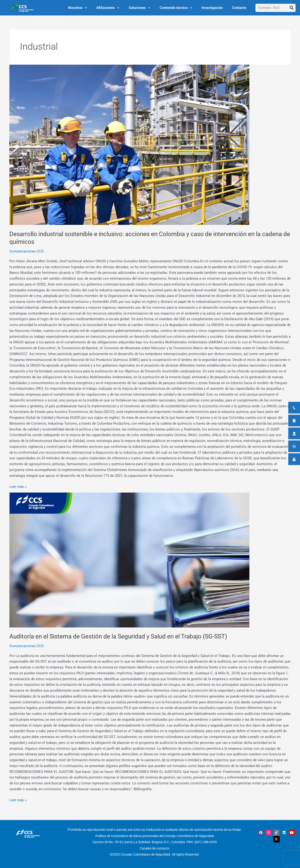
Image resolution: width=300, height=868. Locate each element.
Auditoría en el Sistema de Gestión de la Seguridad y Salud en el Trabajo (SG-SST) (118, 636)
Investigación (212, 8)
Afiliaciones (108, 8)
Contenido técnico (176, 8)
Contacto (239, 8)
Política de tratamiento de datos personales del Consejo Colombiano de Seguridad (155, 836)
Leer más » (18, 486)
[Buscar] (291, 8)
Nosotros (78, 8)
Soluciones (139, 8)
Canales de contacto (155, 848)
